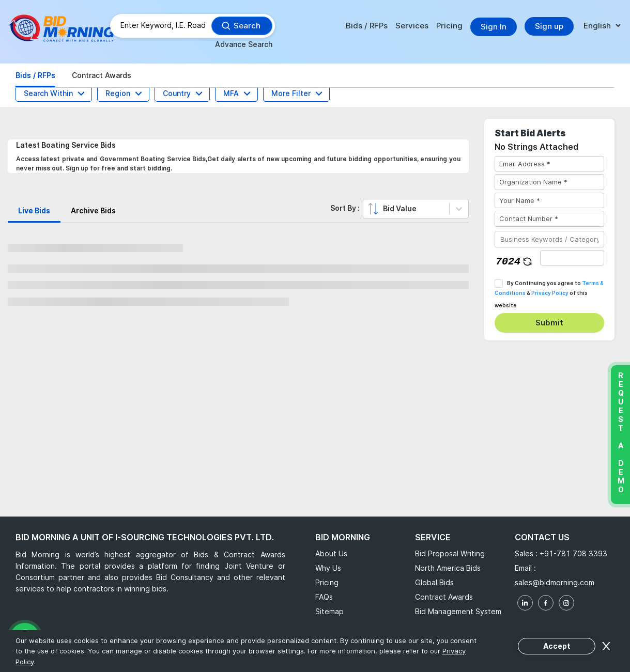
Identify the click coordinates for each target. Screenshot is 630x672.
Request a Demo (620, 432)
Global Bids (434, 582)
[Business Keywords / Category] (549, 239)
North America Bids (448, 568)
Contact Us (542, 537)
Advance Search (244, 44)
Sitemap (329, 611)
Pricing (449, 26)
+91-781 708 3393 (573, 553)
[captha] (572, 258)
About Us (331, 553)
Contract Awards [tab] (102, 75)
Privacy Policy (550, 293)
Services (412, 26)
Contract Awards (444, 597)
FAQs (324, 597)
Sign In (494, 27)
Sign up (549, 26)
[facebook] (546, 603)
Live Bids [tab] (34, 210)
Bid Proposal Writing (450, 553)
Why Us (328, 568)
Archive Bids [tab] (93, 210)
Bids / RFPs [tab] (35, 75)
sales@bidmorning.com (555, 582)
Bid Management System (458, 611)
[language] (602, 26)
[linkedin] (525, 603)
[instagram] (566, 603)
